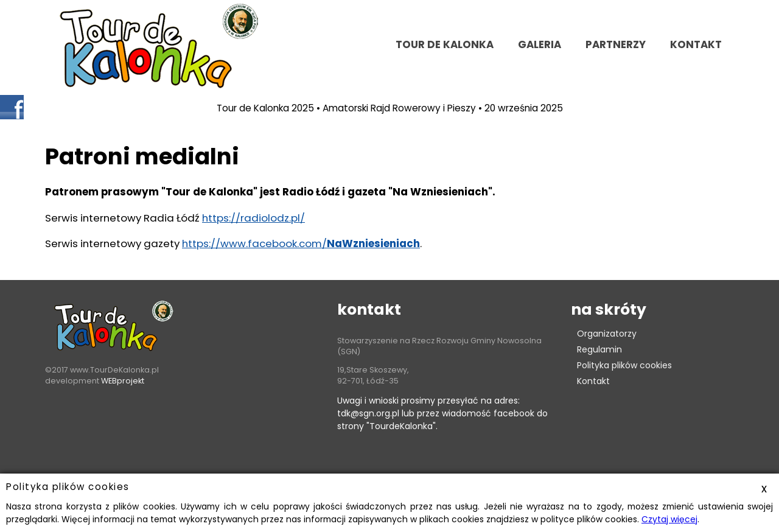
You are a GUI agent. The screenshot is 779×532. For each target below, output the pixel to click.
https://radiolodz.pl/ (253, 218)
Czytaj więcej (669, 519)
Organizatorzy (607, 334)
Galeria (540, 44)
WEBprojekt (123, 381)
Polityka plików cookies (624, 365)
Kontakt (593, 381)
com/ (359, 243)
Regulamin (599, 349)
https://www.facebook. (240, 243)
